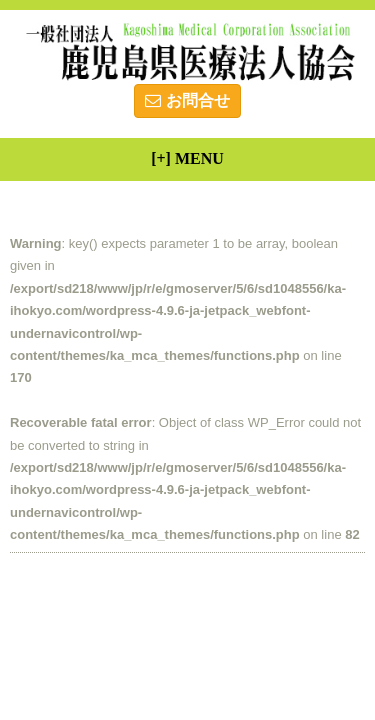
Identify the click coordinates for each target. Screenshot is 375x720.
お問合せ (187, 100)
